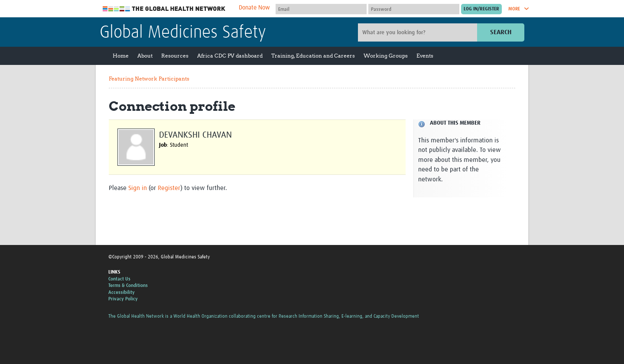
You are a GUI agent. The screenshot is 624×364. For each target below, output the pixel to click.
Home (121, 56)
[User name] (321, 9)
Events (425, 56)
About (145, 56)
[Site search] (419, 32)
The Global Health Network (164, 9)
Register (169, 188)
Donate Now (254, 8)
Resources (175, 56)
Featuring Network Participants (149, 79)
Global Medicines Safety (183, 33)
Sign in (138, 188)
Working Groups (386, 56)
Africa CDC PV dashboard (230, 56)
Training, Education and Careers (313, 56)
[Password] (414, 9)
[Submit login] (481, 9)
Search (501, 32)
